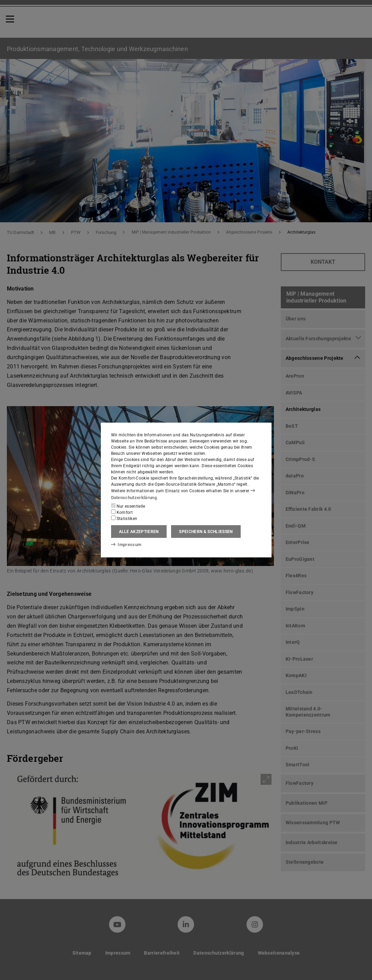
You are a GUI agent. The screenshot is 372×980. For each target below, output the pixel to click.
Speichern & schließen (206, 531)
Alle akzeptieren (139, 531)
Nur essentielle (128, 506)
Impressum (125, 544)
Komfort (122, 512)
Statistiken (124, 518)
